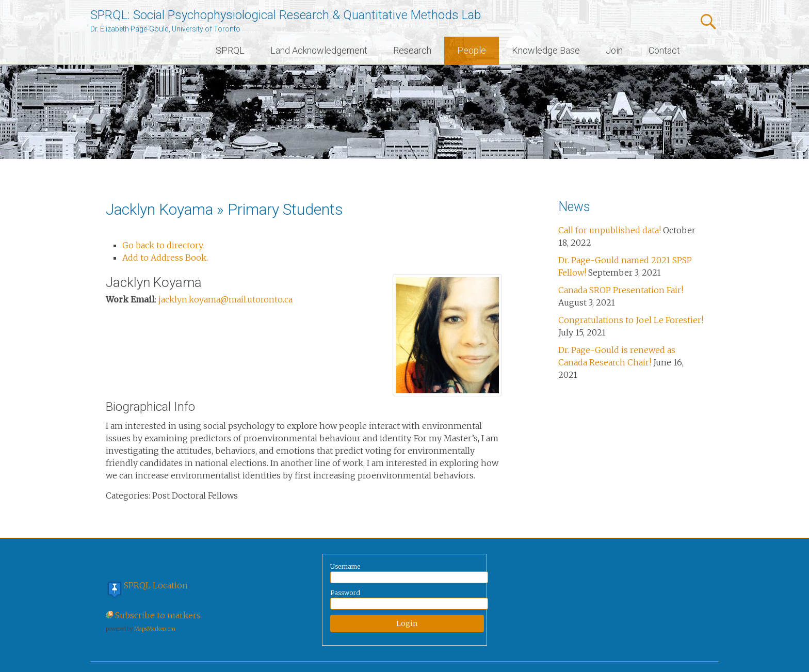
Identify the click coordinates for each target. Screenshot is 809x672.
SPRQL (230, 50)
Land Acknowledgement (319, 50)
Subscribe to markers (158, 615)
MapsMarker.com (155, 629)
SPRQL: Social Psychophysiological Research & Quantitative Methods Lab (286, 15)
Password (345, 593)
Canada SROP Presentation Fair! (621, 290)
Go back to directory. (163, 245)
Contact (664, 50)
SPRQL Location (156, 585)
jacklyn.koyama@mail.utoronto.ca (225, 299)
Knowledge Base (546, 50)
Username (345, 566)
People (472, 50)
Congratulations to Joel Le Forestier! (631, 320)
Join (614, 50)
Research (412, 50)
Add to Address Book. (165, 258)
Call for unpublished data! (610, 230)
